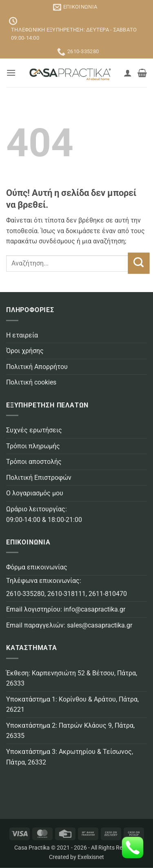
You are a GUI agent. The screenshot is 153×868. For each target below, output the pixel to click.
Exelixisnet (91, 857)
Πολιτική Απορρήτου (37, 367)
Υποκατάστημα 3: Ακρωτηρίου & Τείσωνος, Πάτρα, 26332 (70, 757)
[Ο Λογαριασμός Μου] (128, 73)
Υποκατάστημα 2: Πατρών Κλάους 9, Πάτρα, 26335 (70, 731)
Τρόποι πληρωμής (33, 446)
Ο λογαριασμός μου (35, 493)
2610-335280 (25, 594)
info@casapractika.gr (94, 609)
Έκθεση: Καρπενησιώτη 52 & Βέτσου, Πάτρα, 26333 (72, 678)
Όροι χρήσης (25, 351)
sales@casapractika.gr (100, 625)
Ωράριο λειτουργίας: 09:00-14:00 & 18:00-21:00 (44, 514)
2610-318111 (67, 594)
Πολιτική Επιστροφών (39, 478)
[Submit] (139, 263)
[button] (11, 73)
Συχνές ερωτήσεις (34, 430)
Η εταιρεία (22, 335)
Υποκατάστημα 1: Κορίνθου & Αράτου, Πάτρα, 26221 (72, 705)
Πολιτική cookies (31, 382)
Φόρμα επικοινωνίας (37, 567)
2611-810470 (108, 594)
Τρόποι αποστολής (34, 462)
